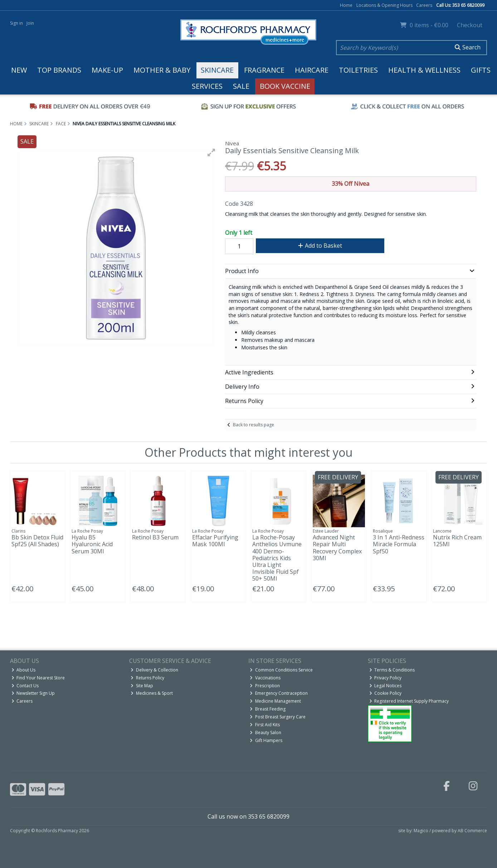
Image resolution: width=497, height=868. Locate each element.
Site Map (142, 686)
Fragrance (264, 70)
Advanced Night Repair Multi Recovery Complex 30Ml (337, 548)
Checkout (470, 25)
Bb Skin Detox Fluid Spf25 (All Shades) (37, 541)
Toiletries (358, 70)
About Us (24, 670)
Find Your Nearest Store (38, 678)
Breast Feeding (268, 709)
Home (346, 5)
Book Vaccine (285, 86)
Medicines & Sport (152, 693)
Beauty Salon (265, 733)
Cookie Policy (386, 693)
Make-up (107, 70)
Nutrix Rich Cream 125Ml (457, 541)
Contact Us (25, 686)
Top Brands (59, 70)
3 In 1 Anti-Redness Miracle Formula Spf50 (399, 544)
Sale (241, 86)
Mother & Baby (162, 70)
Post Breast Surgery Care (278, 717)
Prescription (265, 686)
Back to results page (254, 425)
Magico (421, 831)
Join (30, 23)
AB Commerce (472, 831)
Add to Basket (320, 246)
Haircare (312, 70)
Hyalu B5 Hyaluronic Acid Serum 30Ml (92, 544)
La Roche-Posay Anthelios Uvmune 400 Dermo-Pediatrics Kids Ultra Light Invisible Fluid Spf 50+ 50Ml (277, 558)
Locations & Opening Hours (384, 5)
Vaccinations (265, 678)
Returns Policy (147, 678)
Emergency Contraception (279, 693)
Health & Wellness (424, 70)
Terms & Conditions (392, 670)
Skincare (217, 70)
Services (207, 86)
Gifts (481, 70)
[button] (211, 152)
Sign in (16, 23)
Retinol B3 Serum (155, 537)
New (19, 70)
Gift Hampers (266, 740)
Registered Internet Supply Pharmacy (409, 701)
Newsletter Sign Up (33, 693)
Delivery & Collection (154, 670)
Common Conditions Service (281, 670)
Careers (424, 5)
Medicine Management (275, 701)
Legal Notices (386, 686)
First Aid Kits (265, 725)
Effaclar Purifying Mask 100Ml (215, 541)
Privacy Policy (386, 678)
